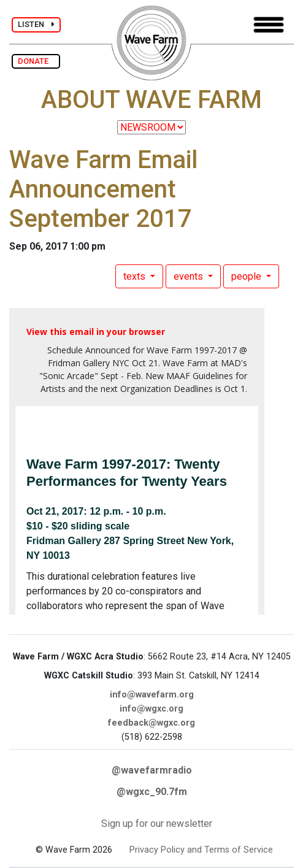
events (190, 276)
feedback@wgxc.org (151, 723)
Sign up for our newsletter (157, 824)
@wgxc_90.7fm (152, 792)
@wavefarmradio (152, 770)
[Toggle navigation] (269, 25)
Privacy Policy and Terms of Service (201, 850)
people (247, 276)
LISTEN (36, 24)
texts (136, 276)
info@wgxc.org (151, 709)
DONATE (36, 61)
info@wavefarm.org (152, 695)
